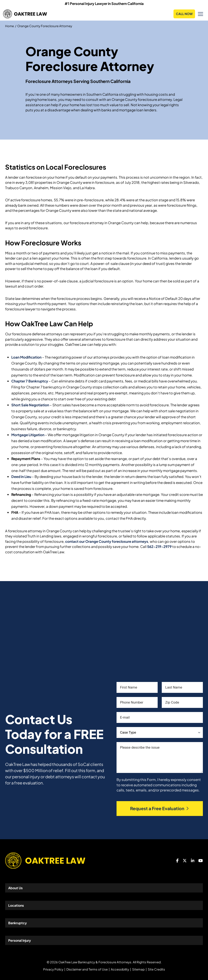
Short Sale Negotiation (30, 405)
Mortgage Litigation (28, 435)
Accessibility (120, 969)
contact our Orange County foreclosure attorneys (107, 541)
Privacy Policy (53, 969)
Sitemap (138, 969)
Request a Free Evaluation (160, 809)
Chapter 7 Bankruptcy (30, 381)
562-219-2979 (159, 547)
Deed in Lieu (21, 477)
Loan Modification (26, 357)
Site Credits (156, 969)
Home (10, 26)
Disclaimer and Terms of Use (87, 969)
